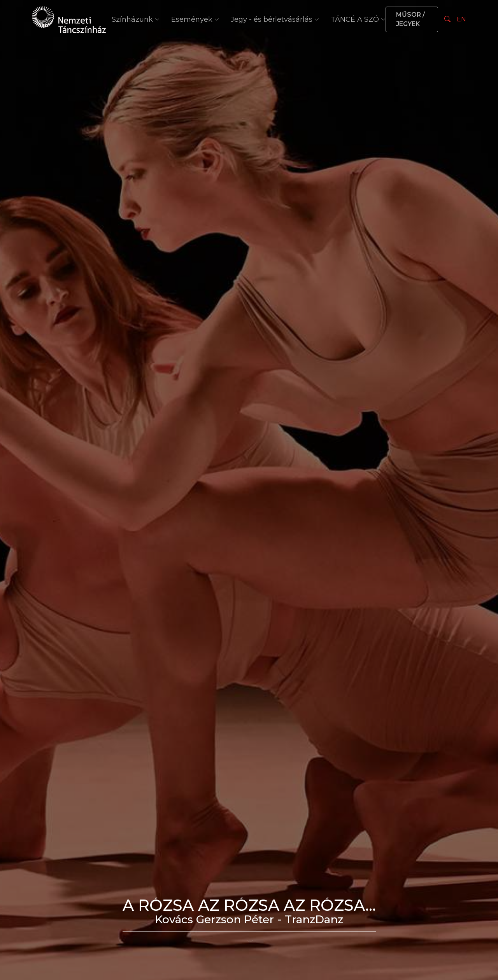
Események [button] (195, 19)
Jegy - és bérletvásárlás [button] (275, 19)
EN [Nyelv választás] (461, 19)
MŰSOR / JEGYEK (410, 19)
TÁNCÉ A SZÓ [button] (358, 19)
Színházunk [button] (136, 19)
